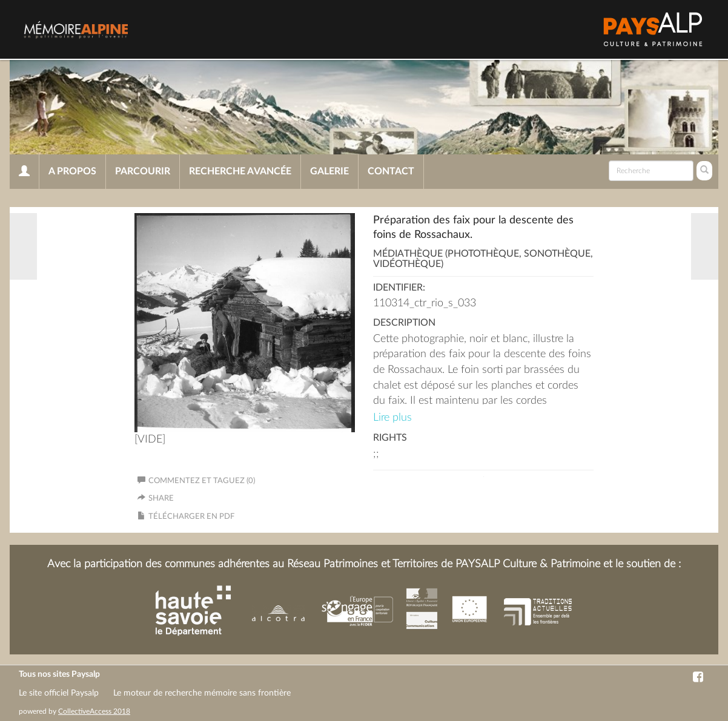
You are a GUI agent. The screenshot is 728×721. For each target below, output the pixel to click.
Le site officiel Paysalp (59, 693)
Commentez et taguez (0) (196, 481)
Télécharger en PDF (191, 517)
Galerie (329, 171)
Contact (391, 171)
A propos (72, 171)
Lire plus (392, 418)
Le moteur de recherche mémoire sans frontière (202, 693)
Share (161, 499)
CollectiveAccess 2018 (94, 711)
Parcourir (143, 171)
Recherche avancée (240, 171)
